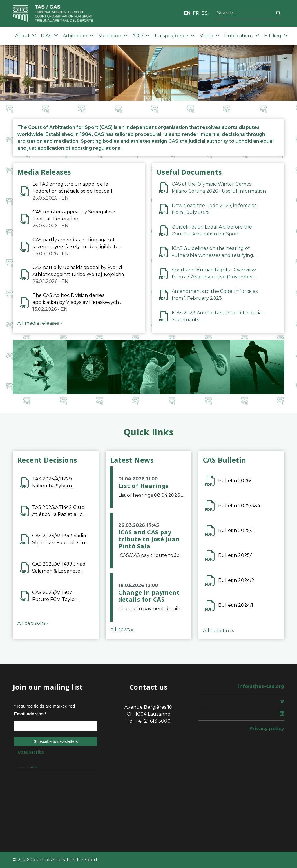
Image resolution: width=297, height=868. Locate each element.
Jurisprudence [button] (174, 36)
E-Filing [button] (276, 36)
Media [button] (209, 36)
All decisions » (33, 623)
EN (187, 13)
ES (205, 13)
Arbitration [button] (78, 36)
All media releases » (40, 323)
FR (196, 13)
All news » (122, 629)
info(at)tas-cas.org (261, 686)
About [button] (26, 36)
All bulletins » (219, 631)
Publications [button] (242, 36)
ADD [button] (141, 36)
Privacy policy (267, 729)
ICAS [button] (49, 36)
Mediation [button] (113, 36)
